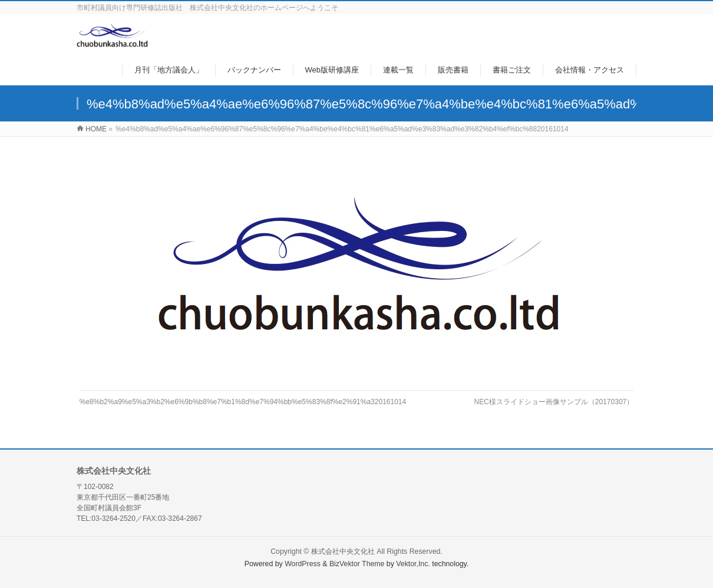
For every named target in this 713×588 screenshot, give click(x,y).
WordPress (303, 564)
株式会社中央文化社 (343, 551)
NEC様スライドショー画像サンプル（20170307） (554, 402)
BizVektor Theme (357, 564)
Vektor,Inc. (413, 564)
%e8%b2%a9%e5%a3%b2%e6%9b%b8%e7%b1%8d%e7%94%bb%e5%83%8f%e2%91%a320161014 (243, 402)
